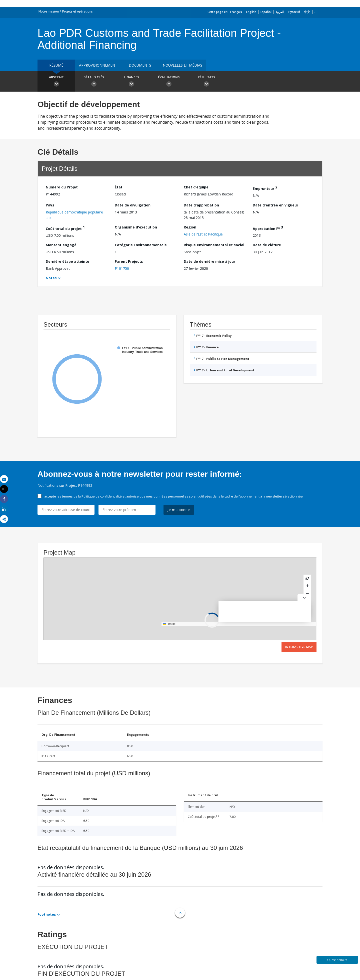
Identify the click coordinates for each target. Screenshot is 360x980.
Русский (294, 12)
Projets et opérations (77, 11)
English (251, 12)
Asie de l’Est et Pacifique (203, 234)
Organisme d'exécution (136, 227)
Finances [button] (131, 82)
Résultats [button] (206, 82)
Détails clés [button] (94, 82)
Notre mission (49, 11)
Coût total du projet (65, 228)
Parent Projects (129, 261)
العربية (280, 12)
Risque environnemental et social (214, 245)
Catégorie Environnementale (141, 245)
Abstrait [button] (56, 82)
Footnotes (47, 914)
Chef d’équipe (196, 187)
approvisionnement (98, 65)
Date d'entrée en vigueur (275, 205)
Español (266, 12)
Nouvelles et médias (182, 65)
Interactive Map (299, 647)
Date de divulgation (133, 205)
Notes (51, 278)
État (119, 187)
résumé (56, 65)
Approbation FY (268, 228)
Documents (140, 65)
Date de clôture (267, 245)
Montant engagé (61, 245)
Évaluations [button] (169, 82)
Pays (50, 205)
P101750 (122, 268)
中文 (307, 12)
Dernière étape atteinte (67, 261)
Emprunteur (265, 188)
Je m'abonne (179, 510)
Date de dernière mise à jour (209, 261)
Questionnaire (337, 960)
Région (190, 227)
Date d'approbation (201, 205)
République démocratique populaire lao (74, 215)
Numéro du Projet (62, 187)
